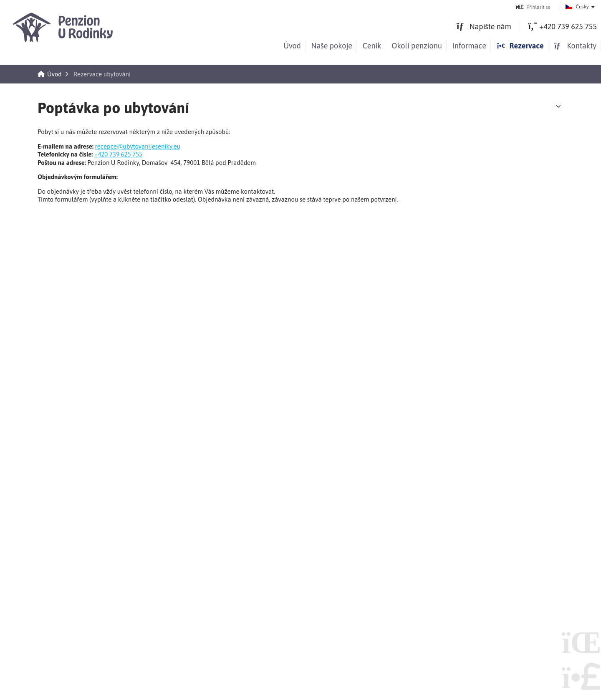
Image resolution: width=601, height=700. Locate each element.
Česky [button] (582, 7)
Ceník (372, 46)
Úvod (65, 27)
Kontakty (575, 46)
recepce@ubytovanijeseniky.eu (138, 146)
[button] (533, 7)
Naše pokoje (332, 46)
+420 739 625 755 (119, 154)
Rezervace (520, 46)
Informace (469, 46)
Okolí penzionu (417, 46)
